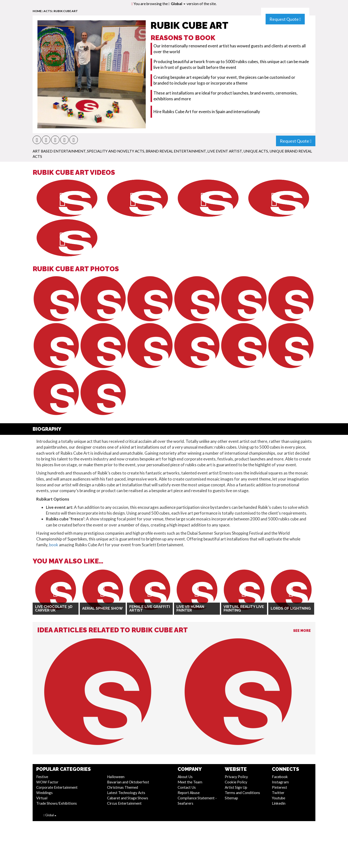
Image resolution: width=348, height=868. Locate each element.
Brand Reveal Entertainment (176, 151)
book (54, 545)
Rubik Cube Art (66, 11)
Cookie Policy (236, 782)
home (37, 11)
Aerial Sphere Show (102, 608)
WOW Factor (47, 782)
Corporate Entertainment (57, 787)
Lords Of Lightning (291, 608)
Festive (42, 777)
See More (302, 631)
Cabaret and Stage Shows (128, 798)
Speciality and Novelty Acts (116, 151)
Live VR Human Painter (190, 609)
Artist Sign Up (236, 787)
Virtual (42, 798)
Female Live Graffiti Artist (150, 609)
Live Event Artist (225, 151)
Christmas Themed (123, 787)
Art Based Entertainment (59, 151)
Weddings (44, 793)
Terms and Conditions (242, 793)
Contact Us (187, 787)
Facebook (280, 777)
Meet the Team (190, 782)
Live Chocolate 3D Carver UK (54, 609)
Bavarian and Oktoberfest (128, 782)
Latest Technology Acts (126, 793)
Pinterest (279, 787)
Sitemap (231, 798)
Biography (47, 429)
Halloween (116, 777)
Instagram (280, 782)
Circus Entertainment (124, 803)
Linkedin (279, 803)
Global (178, 4)
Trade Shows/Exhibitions (57, 803)
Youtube (279, 798)
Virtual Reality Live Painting (244, 609)
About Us (185, 777)
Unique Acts (256, 151)
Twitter (278, 793)
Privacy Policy (236, 777)
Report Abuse (189, 793)
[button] (37, 140)
